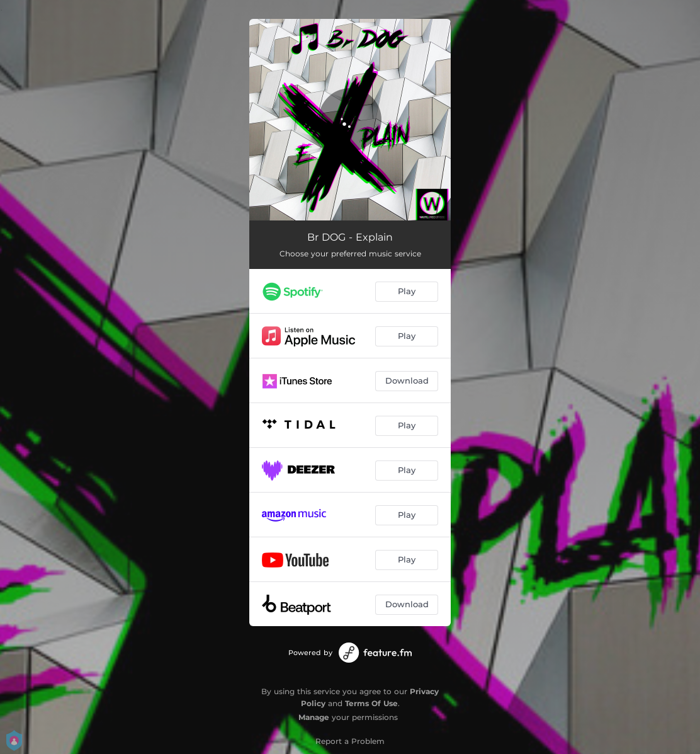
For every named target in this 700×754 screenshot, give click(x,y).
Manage (314, 717)
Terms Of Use (371, 703)
